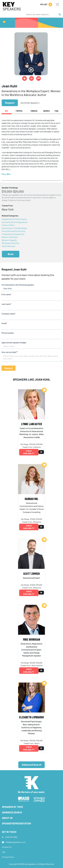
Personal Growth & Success (14, 231)
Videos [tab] (34, 111)
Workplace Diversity (10, 243)
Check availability (29, 452)
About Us (7, 818)
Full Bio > (6, 174)
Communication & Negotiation (15, 222)
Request (10, 103)
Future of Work (8, 225)
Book (11, 254)
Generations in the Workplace (14, 228)
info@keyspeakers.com (15, 842)
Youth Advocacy (8, 246)
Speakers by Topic (13, 807)
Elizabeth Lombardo (31, 717)
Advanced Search (32, 765)
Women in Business (10, 237)
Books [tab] (47, 111)
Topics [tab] (19, 111)
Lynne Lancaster (32, 424)
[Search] (41, 14)
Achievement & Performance (14, 219)
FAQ (4, 852)
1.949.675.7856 (11, 837)
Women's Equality (9, 240)
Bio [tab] (6, 111)
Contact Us (7, 847)
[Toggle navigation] (58, 4)
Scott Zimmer (31, 574)
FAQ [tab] (56, 111)
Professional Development (13, 234)
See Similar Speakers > (30, 103)
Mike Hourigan (31, 639)
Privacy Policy (8, 857)
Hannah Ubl (32, 499)
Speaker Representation (16, 823)
